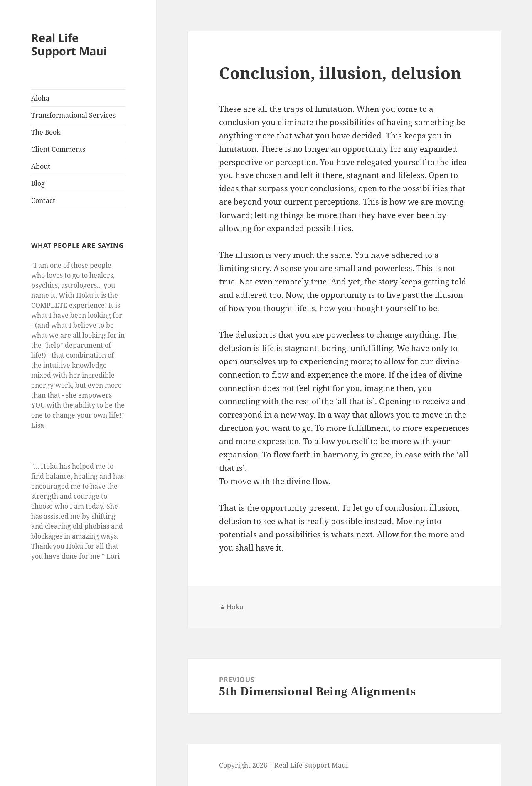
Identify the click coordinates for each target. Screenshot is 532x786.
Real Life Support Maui (69, 44)
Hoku (235, 607)
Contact (43, 200)
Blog (38, 183)
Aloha (40, 98)
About (41, 166)
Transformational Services (73, 115)
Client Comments (58, 149)
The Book (46, 132)
